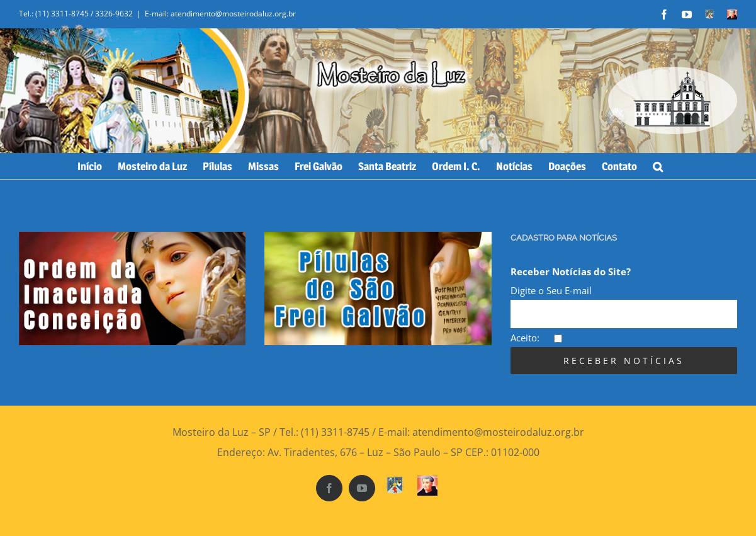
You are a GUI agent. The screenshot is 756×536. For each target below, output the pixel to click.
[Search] (658, 166)
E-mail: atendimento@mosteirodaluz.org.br (220, 14)
